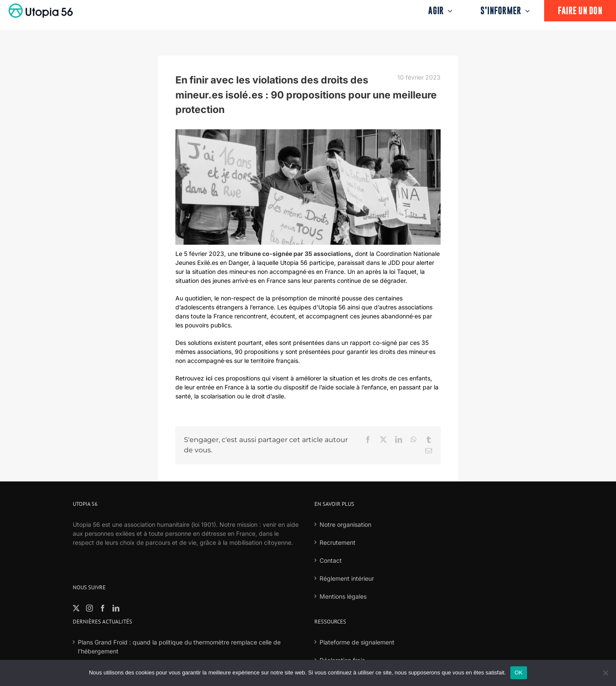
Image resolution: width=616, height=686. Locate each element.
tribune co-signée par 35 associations (295, 254)
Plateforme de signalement (357, 642)
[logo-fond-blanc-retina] (41, 6)
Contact (331, 560)
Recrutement (338, 542)
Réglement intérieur (347, 578)
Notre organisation (345, 524)
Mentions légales (343, 596)
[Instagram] (89, 608)
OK (519, 673)
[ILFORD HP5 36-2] (308, 187)
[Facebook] (103, 608)
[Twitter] (76, 608)
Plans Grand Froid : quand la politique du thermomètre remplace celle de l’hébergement (179, 647)
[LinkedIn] (116, 608)
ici (209, 378)
